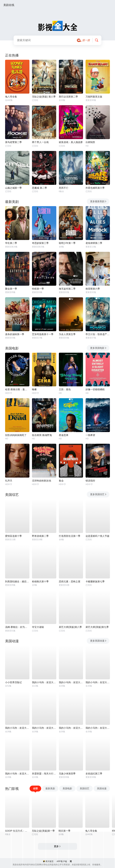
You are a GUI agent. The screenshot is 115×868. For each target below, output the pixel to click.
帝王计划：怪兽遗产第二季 (98, 334)
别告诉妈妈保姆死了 (16, 435)
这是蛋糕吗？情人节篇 (97, 536)
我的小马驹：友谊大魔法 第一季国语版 (98, 682)
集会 (61, 481)
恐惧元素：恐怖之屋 (70, 581)
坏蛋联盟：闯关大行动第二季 (44, 774)
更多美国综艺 (98, 494)
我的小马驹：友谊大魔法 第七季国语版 (17, 774)
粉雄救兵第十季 (40, 581)
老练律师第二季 (94, 243)
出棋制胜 (90, 142)
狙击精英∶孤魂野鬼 (42, 435)
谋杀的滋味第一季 (15, 334)
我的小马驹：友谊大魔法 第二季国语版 (71, 682)
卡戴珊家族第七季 (95, 581)
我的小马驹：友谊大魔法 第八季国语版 (98, 728)
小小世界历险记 (13, 682)
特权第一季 (38, 289)
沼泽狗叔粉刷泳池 (42, 481)
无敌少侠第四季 (67, 774)
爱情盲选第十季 (13, 536)
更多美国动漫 (98, 641)
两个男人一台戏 (40, 142)
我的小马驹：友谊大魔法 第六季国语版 (71, 728)
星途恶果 (64, 435)
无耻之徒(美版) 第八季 (44, 97)
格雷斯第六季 (93, 289)
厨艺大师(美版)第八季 (70, 627)
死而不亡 (64, 188)
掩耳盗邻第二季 (67, 289)
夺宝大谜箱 (38, 627)
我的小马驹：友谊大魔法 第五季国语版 (44, 728)
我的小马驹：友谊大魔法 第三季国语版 (44, 682)
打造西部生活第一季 (70, 536)
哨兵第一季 (64, 831)
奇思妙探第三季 (40, 243)
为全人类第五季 (67, 334)
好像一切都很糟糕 (95, 389)
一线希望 (90, 435)
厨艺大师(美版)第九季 (97, 627)
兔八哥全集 (11, 97)
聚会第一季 (11, 289)
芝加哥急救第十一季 (43, 334)
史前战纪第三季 (94, 774)
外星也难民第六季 (95, 188)
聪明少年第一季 (67, 243)
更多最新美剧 (98, 201)
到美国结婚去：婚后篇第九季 (17, 581)
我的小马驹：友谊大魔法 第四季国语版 (17, 728)
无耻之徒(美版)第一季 (43, 831)
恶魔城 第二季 (39, 188)
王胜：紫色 (65, 389)
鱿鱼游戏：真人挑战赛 (71, 142)
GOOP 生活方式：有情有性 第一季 (17, 831)
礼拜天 (9, 481)
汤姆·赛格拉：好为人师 (17, 627)
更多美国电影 (98, 348)
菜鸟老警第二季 (13, 142)
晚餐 (34, 389)
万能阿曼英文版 (94, 97)
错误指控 (90, 481)
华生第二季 (11, 243)
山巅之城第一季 (13, 188)
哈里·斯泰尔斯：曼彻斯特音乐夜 (17, 389)
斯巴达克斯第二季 (68, 97)
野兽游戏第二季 (40, 536)
